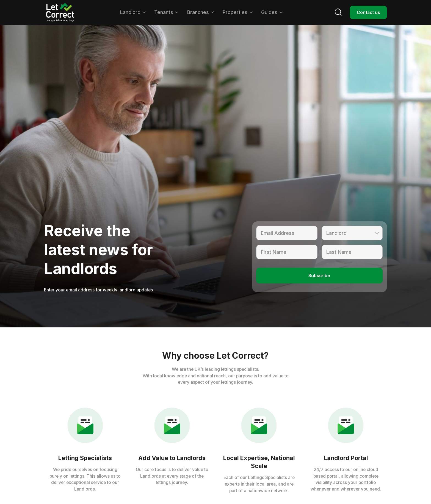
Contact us (368, 12)
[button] (133, 12)
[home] (60, 12)
